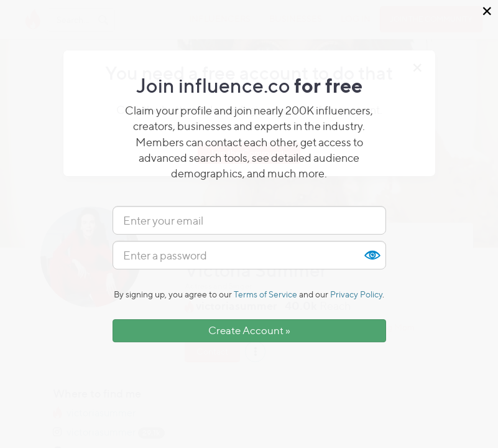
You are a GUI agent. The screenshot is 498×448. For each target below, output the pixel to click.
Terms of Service (265, 294)
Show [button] (372, 255)
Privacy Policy (356, 294)
